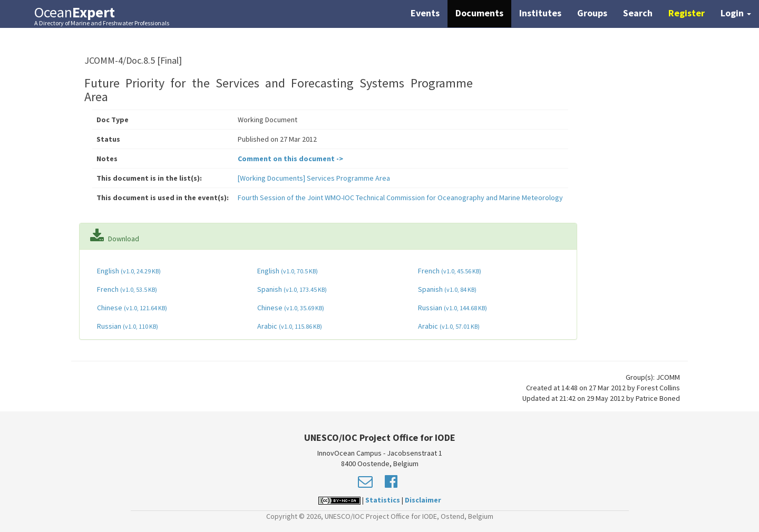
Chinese (131, 308)
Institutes (540, 13)
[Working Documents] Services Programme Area (314, 178)
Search (638, 13)
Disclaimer (423, 500)
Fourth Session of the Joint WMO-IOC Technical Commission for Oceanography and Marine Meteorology (400, 198)
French (449, 271)
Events (425, 13)
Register (687, 13)
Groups (592, 13)
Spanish (291, 289)
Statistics (383, 500)
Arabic (289, 326)
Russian (452, 308)
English (128, 271)
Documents (479, 13)
